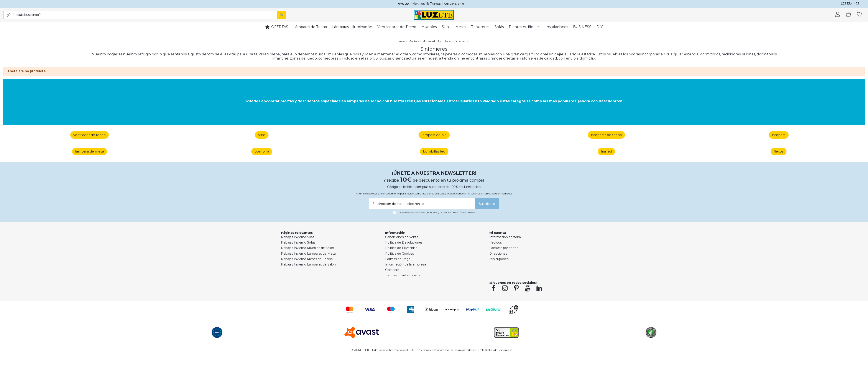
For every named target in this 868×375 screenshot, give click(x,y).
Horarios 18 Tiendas (427, 4)
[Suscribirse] (487, 204)
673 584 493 (850, 4)
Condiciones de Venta (402, 237)
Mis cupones (499, 259)
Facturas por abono (504, 248)
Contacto (392, 270)
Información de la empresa (406, 264)
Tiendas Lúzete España (403, 275)
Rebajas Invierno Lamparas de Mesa (308, 254)
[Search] (282, 15)
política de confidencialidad (459, 212)
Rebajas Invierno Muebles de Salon (307, 248)
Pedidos (496, 242)
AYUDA (404, 4)
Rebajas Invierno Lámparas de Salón (308, 264)
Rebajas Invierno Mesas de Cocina (307, 259)
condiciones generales (424, 212)
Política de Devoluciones (404, 242)
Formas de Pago (398, 259)
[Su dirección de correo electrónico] (421, 204)
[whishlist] (859, 15)
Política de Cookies (399, 254)
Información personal (505, 237)
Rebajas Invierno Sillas (298, 237)
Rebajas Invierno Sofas (298, 242)
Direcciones (498, 254)
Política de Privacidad (401, 248)
